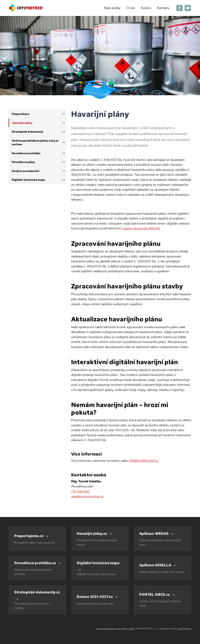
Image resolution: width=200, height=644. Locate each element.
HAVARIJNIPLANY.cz (144, 461)
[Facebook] (179, 8)
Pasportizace (21, 114)
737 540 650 (80, 491)
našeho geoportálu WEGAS (141, 228)
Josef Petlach (184, 629)
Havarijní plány (22, 123)
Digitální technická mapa (28, 180)
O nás (131, 8)
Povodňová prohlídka (26, 153)
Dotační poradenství (25, 171)
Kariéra (146, 8)
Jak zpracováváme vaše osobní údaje (115, 629)
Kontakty (163, 8)
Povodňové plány (23, 162)
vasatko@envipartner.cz (87, 496)
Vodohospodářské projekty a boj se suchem (35, 142)
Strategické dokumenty (27, 132)
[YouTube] (188, 8)
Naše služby (112, 8)
